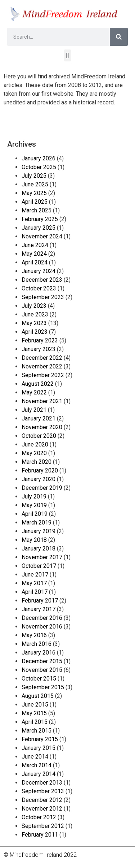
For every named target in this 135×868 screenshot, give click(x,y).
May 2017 (34, 583)
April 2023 (35, 332)
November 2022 (42, 366)
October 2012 (39, 817)
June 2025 (35, 184)
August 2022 (38, 384)
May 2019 (34, 505)
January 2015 (39, 748)
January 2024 (39, 271)
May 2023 (34, 323)
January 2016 (39, 653)
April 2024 (35, 262)
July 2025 (34, 176)
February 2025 (40, 219)
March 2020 (37, 462)
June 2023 (35, 314)
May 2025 (34, 193)
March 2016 (37, 644)
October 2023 (39, 288)
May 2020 (34, 453)
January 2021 (39, 418)
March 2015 (37, 731)
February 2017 (40, 601)
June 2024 (35, 245)
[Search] (119, 37)
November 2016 (42, 627)
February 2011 (40, 835)
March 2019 (37, 522)
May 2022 (34, 392)
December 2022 (42, 358)
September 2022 (43, 375)
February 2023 (40, 340)
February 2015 (40, 739)
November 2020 (42, 427)
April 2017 (35, 592)
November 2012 (42, 809)
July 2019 (34, 496)
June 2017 (35, 575)
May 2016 (34, 635)
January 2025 (39, 228)
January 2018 (39, 549)
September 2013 (43, 791)
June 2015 (35, 705)
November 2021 (42, 401)
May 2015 (34, 713)
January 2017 (39, 609)
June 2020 (35, 444)
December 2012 (42, 800)
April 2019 (35, 514)
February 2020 (40, 470)
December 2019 (42, 488)
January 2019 (39, 531)
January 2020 (39, 479)
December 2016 (42, 618)
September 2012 (43, 826)
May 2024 (34, 254)
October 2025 (39, 167)
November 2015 (42, 670)
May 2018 (34, 540)
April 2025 (35, 202)
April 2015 (35, 722)
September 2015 (43, 687)
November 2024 (42, 236)
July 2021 (34, 410)
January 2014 (39, 774)
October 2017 (39, 566)
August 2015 (38, 696)
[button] (67, 55)
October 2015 (39, 679)
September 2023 (43, 297)
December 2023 (42, 280)
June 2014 (35, 757)
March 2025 (37, 210)
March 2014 (37, 765)
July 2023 (34, 306)
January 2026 (39, 158)
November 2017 (42, 557)
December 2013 (42, 783)
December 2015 (42, 661)
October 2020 (39, 436)
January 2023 (39, 349)
